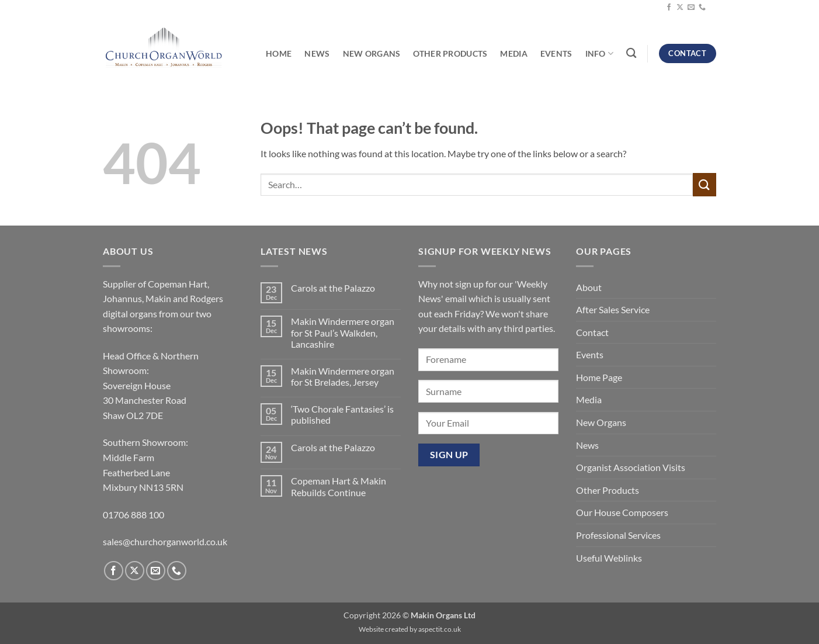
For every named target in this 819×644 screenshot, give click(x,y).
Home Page (599, 377)
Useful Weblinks (609, 558)
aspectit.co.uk (440, 629)
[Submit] (705, 184)
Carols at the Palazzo (333, 288)
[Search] (631, 53)
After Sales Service (613, 309)
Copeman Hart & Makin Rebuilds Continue (339, 486)
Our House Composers (622, 512)
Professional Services (618, 535)
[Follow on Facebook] (669, 8)
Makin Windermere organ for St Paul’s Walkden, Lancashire (343, 332)
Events (556, 53)
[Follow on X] (680, 8)
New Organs (372, 53)
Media (513, 53)
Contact (592, 332)
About (589, 287)
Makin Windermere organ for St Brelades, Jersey (343, 376)
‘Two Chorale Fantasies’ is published (342, 414)
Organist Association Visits (631, 467)
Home (279, 53)
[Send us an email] (691, 8)
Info (600, 53)
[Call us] (702, 8)
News (317, 53)
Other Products (450, 53)
